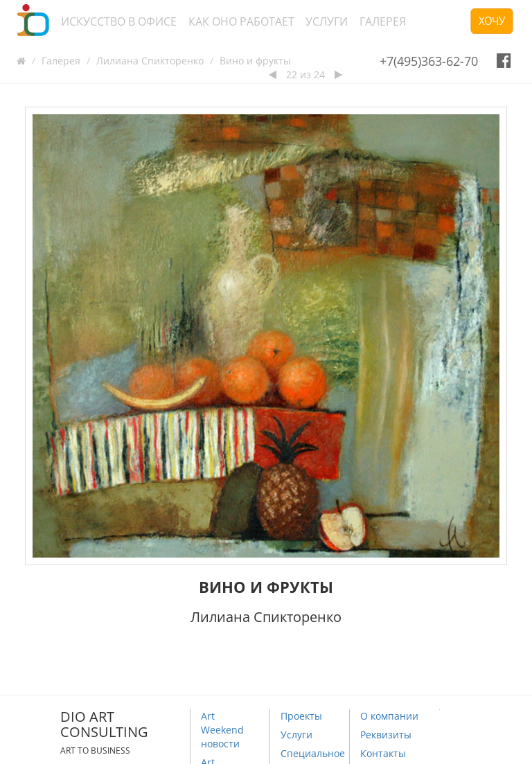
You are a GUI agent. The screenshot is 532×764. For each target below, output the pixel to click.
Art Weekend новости (222, 730)
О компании (389, 716)
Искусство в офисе (119, 21)
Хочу (492, 21)
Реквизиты (386, 735)
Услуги (327, 21)
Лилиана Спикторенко (150, 61)
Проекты (301, 716)
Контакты (383, 753)
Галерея (383, 21)
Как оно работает (241, 21)
